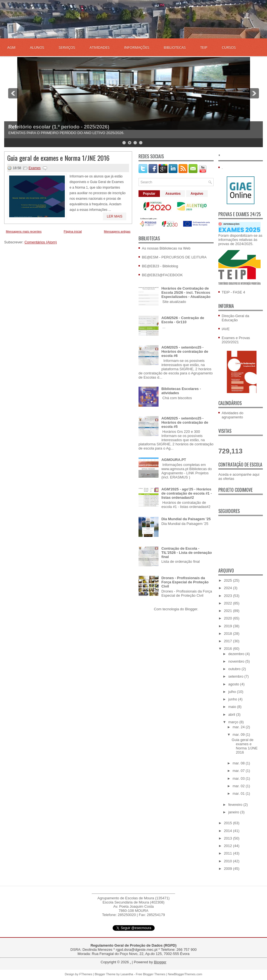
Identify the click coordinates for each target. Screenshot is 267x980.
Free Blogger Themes (150, 974)
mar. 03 (239, 778)
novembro (237, 661)
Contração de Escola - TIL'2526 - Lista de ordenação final (187, 553)
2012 (228, 846)
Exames (35, 168)
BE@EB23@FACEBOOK (162, 275)
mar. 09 (239, 735)
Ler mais (115, 216)
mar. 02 (239, 786)
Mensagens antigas (117, 231)
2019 (228, 626)
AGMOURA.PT (174, 460)
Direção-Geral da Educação (235, 318)
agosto (234, 684)
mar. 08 (239, 763)
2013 (228, 838)
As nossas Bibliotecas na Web (166, 248)
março (234, 722)
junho (233, 699)
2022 (228, 603)
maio (233, 707)
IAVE (226, 329)
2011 (228, 853)
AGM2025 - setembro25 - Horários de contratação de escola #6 (185, 351)
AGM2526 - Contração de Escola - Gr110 (183, 320)
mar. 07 (239, 771)
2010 (228, 861)
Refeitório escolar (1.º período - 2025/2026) (59, 127)
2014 (228, 831)
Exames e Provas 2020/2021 (236, 340)
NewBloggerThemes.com (185, 974)
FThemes (86, 974)
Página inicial (73, 231)
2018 (228, 634)
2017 (228, 641)
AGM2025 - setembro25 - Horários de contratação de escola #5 (185, 422)
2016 (228, 649)
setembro (236, 676)
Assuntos (173, 194)
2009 (228, 869)
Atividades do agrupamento (233, 415)
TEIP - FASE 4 (233, 292)
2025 (228, 580)
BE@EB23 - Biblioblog (160, 266)
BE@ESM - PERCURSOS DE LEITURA (174, 257)
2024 (228, 588)
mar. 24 (239, 727)
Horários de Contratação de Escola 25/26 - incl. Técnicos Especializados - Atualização (186, 292)
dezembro (237, 654)
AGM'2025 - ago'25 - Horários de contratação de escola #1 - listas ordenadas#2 (186, 493)
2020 (228, 618)
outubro (235, 669)
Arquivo (197, 194)
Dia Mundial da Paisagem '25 (186, 519)
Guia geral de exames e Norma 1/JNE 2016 (58, 158)
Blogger (191, 609)
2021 (228, 611)
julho (233, 692)
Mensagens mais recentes (24, 231)
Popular (149, 194)
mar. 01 (239, 793)
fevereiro (236, 805)
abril (232, 714)
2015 (228, 823)
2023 (228, 596)
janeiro (234, 812)
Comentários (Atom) (41, 242)
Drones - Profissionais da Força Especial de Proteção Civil (185, 582)
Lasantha (127, 974)
